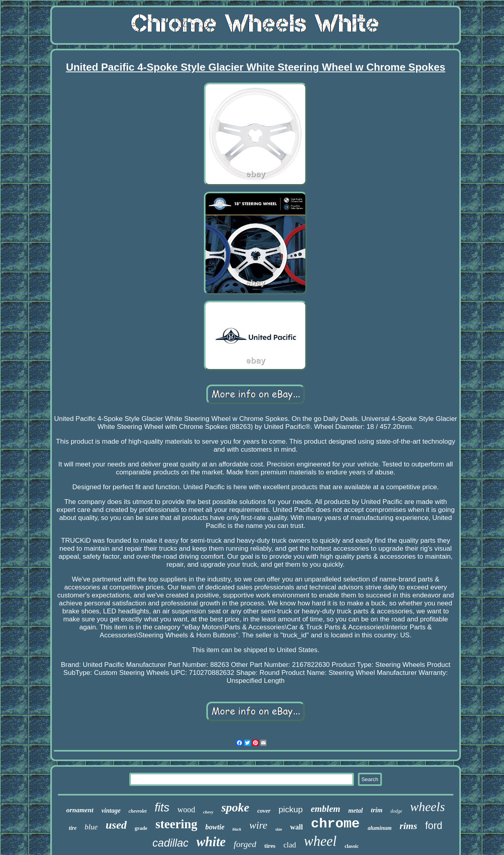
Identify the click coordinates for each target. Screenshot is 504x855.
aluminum (379, 828)
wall (296, 827)
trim (377, 810)
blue (91, 827)
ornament (80, 810)
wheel (320, 841)
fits (162, 807)
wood (186, 809)
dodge (396, 811)
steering (176, 824)
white (211, 842)
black (237, 829)
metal (356, 810)
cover (264, 811)
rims (408, 826)
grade (141, 828)
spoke (235, 807)
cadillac (170, 843)
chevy (208, 812)
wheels (428, 807)
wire (258, 825)
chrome (335, 824)
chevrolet (137, 811)
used (116, 825)
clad (290, 845)
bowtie (215, 827)
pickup (291, 809)
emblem (326, 809)
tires (270, 846)
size (279, 829)
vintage (111, 810)
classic (351, 846)
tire (73, 828)
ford (434, 825)
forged (245, 844)
